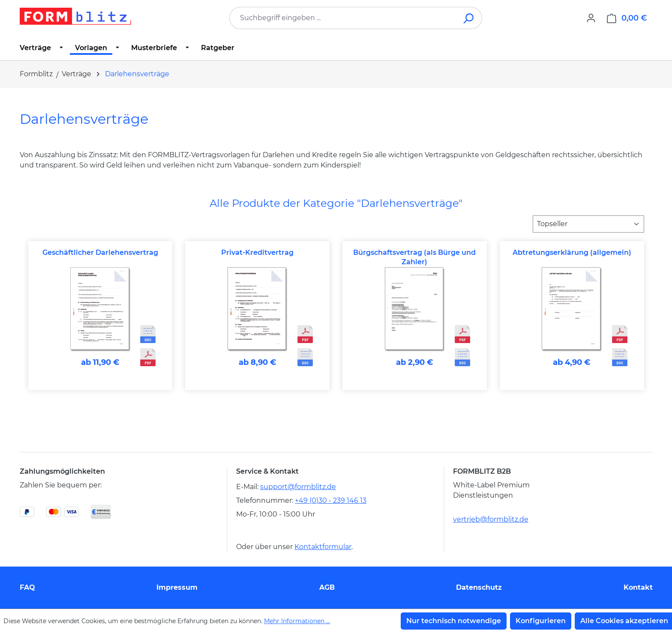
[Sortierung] (588, 224)
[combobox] (343, 18)
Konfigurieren (541, 621)
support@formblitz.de (298, 487)
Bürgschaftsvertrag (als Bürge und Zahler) (414, 257)
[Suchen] (469, 18)
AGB (327, 587)
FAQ (27, 587)
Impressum (177, 587)
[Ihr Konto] (591, 18)
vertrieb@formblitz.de (491, 519)
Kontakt (638, 587)
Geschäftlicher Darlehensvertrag (100, 252)
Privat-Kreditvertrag (257, 252)
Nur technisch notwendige (454, 621)
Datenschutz (479, 587)
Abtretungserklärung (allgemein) (572, 252)
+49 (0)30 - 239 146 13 (331, 500)
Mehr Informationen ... (297, 621)
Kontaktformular (323, 547)
